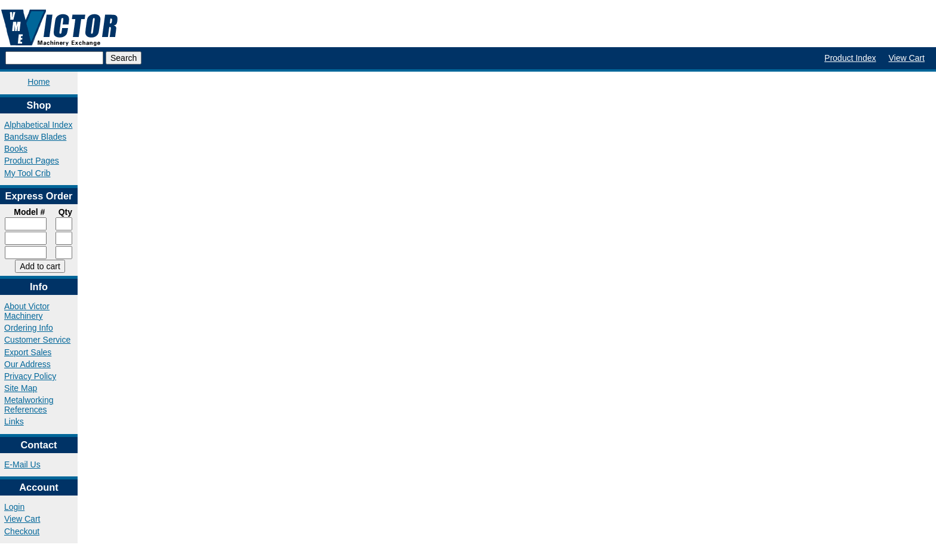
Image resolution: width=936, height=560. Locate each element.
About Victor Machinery (27, 311)
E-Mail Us (22, 464)
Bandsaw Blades (35, 137)
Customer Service (37, 340)
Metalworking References (29, 405)
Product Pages (32, 161)
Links (14, 421)
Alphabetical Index (38, 125)
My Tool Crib (27, 173)
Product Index (850, 58)
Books (16, 149)
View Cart (906, 58)
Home (39, 82)
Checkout (22, 531)
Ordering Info (29, 328)
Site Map (21, 388)
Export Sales (28, 352)
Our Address (27, 364)
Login (14, 507)
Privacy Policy (30, 376)
